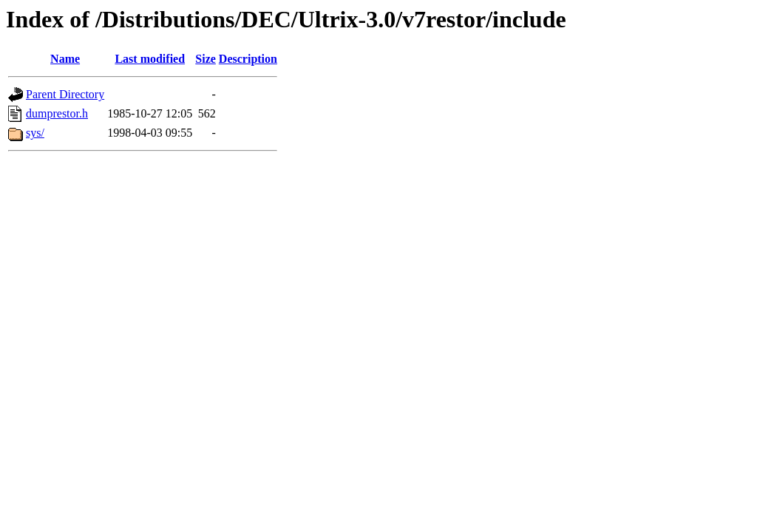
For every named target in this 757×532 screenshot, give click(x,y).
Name (65, 59)
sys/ (35, 133)
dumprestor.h (57, 113)
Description (248, 59)
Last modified (150, 59)
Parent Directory (65, 94)
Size (206, 59)
